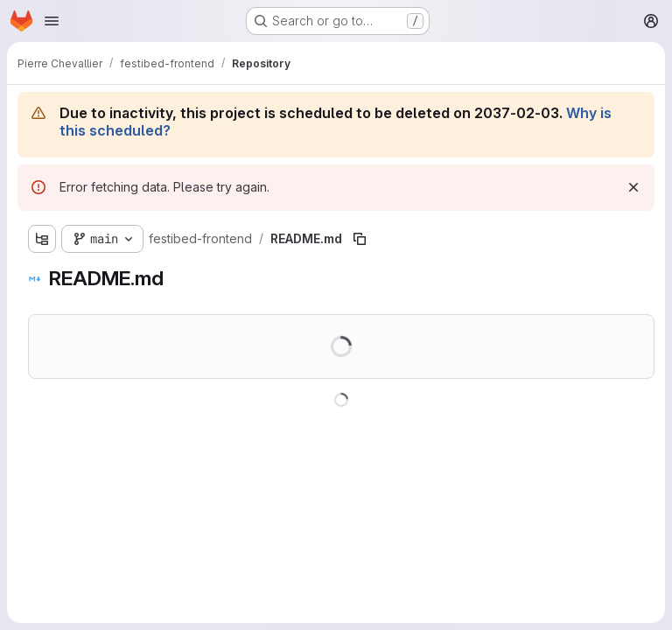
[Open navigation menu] (52, 21)
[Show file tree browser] (42, 239)
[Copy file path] (360, 239)
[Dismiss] (633, 187)
